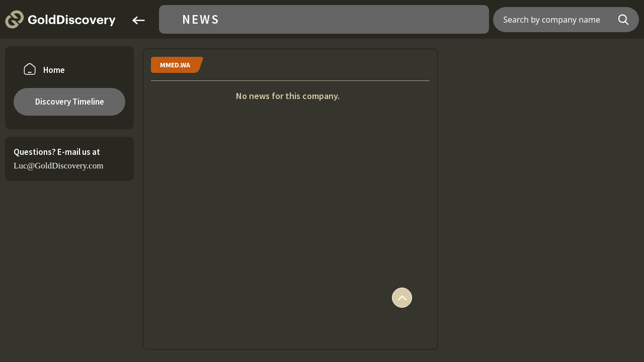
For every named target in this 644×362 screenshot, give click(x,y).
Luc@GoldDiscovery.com (58, 166)
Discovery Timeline (70, 102)
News (201, 19)
